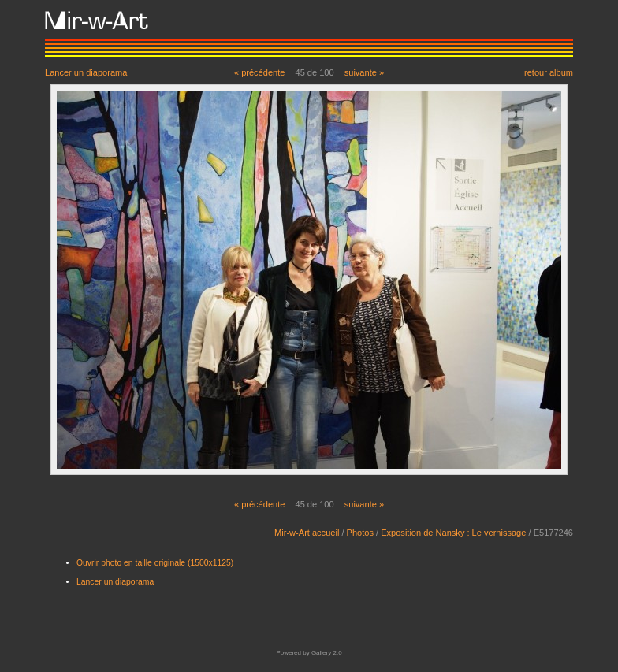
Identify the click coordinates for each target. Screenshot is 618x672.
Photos (360, 533)
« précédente (260, 72)
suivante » (364, 72)
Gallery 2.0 (327, 653)
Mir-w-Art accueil (307, 533)
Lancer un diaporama (86, 72)
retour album (549, 72)
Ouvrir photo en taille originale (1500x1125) (155, 563)
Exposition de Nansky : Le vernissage (453, 533)
